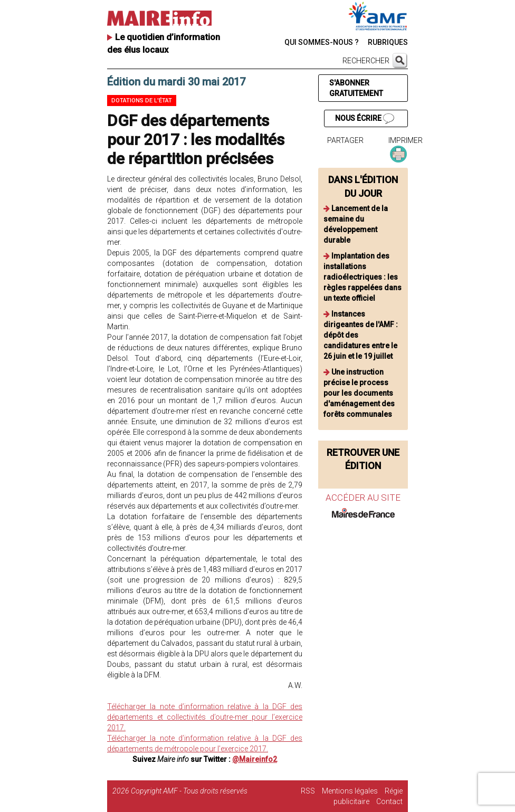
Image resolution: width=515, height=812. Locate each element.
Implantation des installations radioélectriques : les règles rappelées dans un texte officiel (363, 277)
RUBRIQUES (388, 42)
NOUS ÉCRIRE (365, 119)
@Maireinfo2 (255, 759)
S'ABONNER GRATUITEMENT (356, 88)
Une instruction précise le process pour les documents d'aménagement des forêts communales (359, 393)
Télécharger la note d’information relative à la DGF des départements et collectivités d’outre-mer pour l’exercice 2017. (205, 717)
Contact (389, 801)
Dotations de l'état (142, 101)
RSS (308, 791)
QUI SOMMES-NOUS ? (322, 42)
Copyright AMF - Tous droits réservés (189, 791)
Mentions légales (350, 791)
